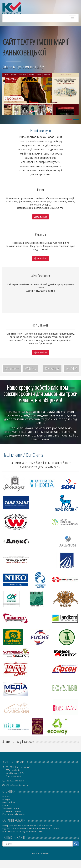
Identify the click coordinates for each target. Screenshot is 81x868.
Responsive (52, 368)
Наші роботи (9, 802)
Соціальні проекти (12, 811)
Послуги (6, 799)
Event (5, 805)
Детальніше (40, 217)
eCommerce (12, 368)
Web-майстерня (11, 808)
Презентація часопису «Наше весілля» (22, 831)
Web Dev (31, 368)
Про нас (6, 796)
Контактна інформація (14, 814)
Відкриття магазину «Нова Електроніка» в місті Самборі (31, 828)
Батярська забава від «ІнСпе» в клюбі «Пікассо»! (27, 825)
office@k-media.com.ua (17, 785)
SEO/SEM (71, 368)
